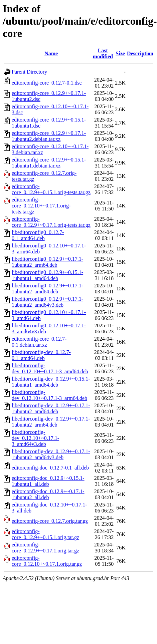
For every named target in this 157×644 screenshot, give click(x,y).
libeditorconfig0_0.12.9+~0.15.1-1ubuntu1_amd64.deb (47, 275)
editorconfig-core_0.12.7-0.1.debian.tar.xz (39, 342)
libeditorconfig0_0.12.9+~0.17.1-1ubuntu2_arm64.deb (47, 262)
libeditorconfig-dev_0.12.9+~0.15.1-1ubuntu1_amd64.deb (51, 382)
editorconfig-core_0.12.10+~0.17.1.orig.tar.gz (47, 561)
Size (120, 53)
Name (51, 53)
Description (140, 53)
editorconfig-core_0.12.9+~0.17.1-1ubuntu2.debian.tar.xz (49, 136)
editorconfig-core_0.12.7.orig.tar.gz (50, 521)
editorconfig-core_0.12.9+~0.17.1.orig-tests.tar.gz (51, 222)
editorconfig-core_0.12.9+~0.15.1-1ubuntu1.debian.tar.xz (49, 163)
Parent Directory (29, 72)
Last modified (103, 53)
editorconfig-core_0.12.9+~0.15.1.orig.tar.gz (45, 534)
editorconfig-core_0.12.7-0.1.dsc (47, 83)
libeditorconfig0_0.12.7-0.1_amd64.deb (38, 235)
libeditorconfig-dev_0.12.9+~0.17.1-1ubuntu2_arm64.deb (51, 422)
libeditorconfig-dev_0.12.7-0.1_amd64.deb (41, 355)
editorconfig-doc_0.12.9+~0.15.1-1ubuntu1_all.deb (48, 481)
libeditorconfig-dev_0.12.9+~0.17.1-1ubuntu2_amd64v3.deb (51, 454)
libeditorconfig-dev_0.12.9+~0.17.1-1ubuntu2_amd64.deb (51, 408)
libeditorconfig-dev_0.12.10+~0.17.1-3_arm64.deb (49, 395)
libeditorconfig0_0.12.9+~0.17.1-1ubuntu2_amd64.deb (47, 289)
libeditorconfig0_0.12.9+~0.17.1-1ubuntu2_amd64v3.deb (47, 302)
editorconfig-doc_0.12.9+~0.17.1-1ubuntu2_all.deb (48, 494)
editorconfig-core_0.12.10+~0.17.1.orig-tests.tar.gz (41, 206)
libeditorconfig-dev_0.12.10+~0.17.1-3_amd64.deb (50, 368)
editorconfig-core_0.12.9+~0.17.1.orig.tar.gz (45, 548)
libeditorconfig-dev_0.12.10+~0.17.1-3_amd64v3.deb (35, 438)
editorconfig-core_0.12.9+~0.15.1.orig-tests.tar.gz (51, 189)
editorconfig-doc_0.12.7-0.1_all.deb (50, 468)
